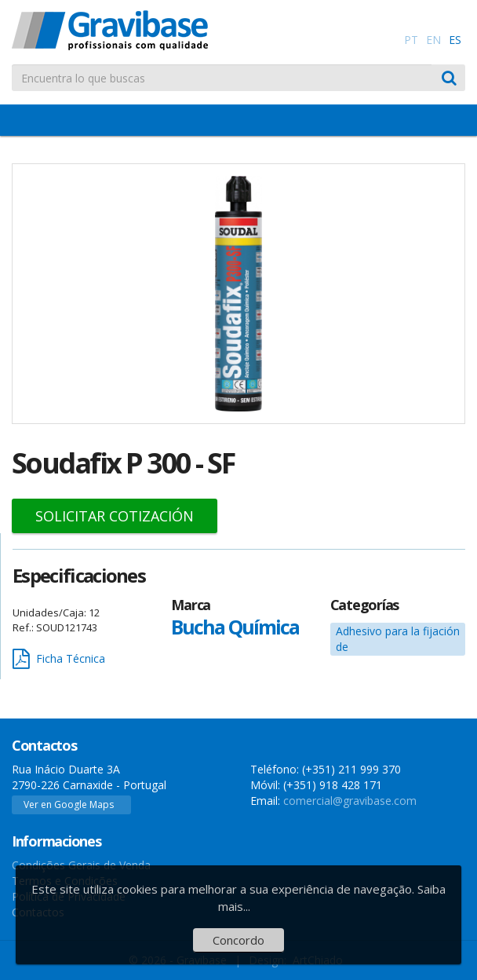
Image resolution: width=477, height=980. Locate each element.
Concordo (238, 940)
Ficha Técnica (59, 659)
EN (433, 40)
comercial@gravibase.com (350, 801)
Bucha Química (235, 627)
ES (455, 40)
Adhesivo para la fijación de (398, 639)
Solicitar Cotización (115, 516)
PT (411, 40)
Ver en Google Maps (69, 804)
